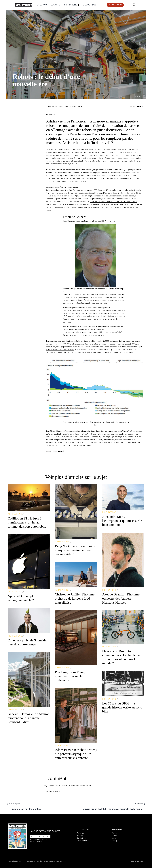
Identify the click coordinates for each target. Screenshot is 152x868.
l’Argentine (117, 193)
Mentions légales (13, 861)
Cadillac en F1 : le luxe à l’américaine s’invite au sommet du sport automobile (27, 522)
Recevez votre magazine (40, 836)
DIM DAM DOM (140, 861)
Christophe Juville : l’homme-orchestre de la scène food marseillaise (75, 598)
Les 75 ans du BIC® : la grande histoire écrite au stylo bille (122, 707)
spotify (115, 841)
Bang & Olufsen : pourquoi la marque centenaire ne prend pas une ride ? (75, 550)
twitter (114, 836)
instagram (116, 838)
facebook (116, 833)
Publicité (46, 861)
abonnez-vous (115, 5)
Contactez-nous (54, 861)
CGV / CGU (22, 861)
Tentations (41, 5)
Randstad (77, 190)
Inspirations (70, 5)
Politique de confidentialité (34, 861)
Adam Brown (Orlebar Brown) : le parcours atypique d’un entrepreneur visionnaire (76, 754)
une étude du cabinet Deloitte (92, 341)
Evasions (55, 5)
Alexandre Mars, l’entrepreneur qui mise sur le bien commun (122, 521)
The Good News (88, 5)
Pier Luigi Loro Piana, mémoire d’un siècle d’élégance (70, 676)
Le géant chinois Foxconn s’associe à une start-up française (70, 786)
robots (115, 152)
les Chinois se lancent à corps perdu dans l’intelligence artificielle (113, 202)
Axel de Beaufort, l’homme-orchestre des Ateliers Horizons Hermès (121, 598)
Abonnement (64, 861)
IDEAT (132, 861)
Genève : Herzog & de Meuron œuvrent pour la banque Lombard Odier (29, 718)
